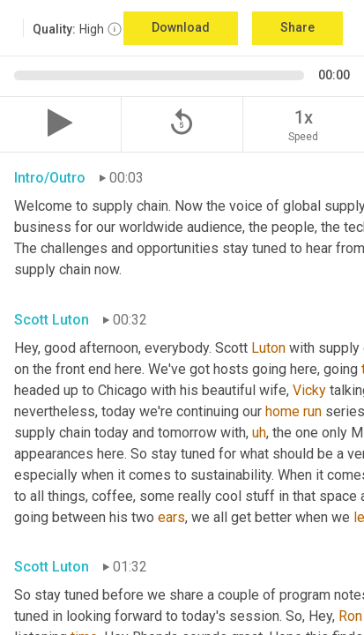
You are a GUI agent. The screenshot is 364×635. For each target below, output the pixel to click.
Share (297, 27)
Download (181, 27)
